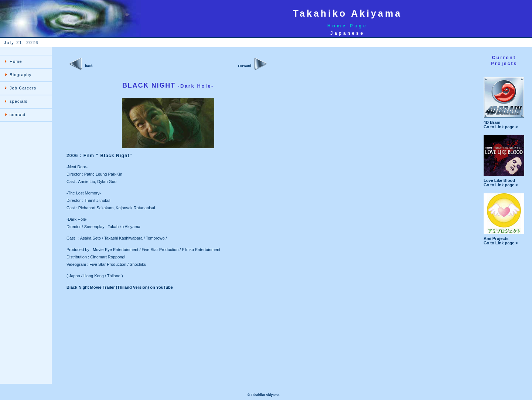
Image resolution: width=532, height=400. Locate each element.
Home (16, 61)
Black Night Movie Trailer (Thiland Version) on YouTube (120, 287)
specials (19, 101)
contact (18, 115)
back (89, 66)
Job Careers (23, 88)
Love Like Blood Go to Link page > (504, 181)
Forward (245, 66)
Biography (21, 75)
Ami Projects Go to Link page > (504, 239)
